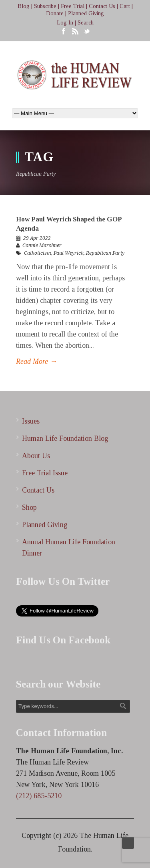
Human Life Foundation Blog (65, 438)
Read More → (37, 361)
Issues (31, 421)
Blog (24, 6)
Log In (65, 23)
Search (86, 23)
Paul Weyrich (69, 253)
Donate (55, 13)
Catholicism (38, 253)
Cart (125, 6)
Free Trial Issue (45, 473)
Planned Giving (86, 13)
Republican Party (105, 253)
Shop (29, 507)
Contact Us (102, 6)
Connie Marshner (42, 245)
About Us (36, 456)
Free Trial (73, 6)
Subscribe (45, 6)
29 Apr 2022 (37, 238)
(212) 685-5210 (39, 796)
